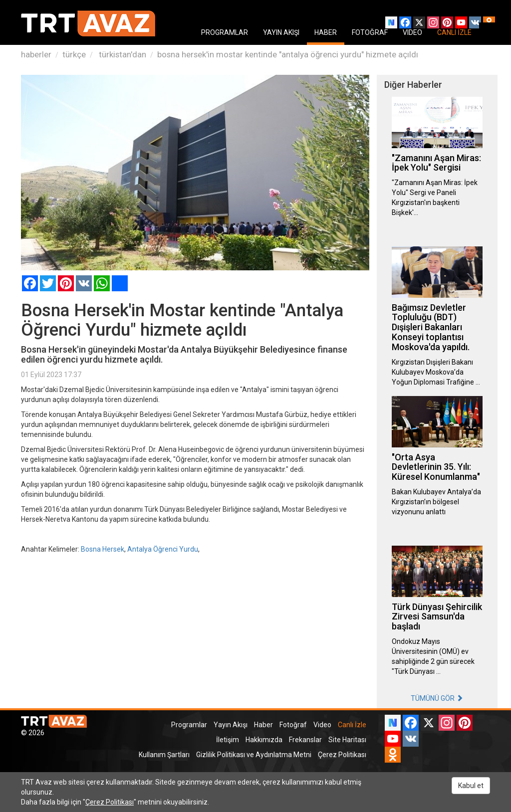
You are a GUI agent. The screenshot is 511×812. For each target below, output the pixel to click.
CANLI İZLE (454, 32)
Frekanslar (305, 740)
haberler (36, 54)
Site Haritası (347, 740)
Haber (263, 725)
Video (322, 725)
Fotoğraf (293, 725)
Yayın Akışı (231, 725)
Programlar (189, 725)
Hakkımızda (264, 740)
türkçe (74, 54)
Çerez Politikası (342, 755)
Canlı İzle (352, 725)
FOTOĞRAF (370, 32)
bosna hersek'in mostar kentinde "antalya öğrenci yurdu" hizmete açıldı (288, 54)
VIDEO (412, 32)
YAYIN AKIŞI (281, 32)
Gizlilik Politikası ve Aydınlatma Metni (254, 755)
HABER (326, 32)
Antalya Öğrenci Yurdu (163, 549)
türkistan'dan (122, 54)
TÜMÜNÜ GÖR (437, 698)
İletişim (228, 740)
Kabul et (471, 786)
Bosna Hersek (103, 549)
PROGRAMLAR (225, 32)
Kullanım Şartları (164, 755)
